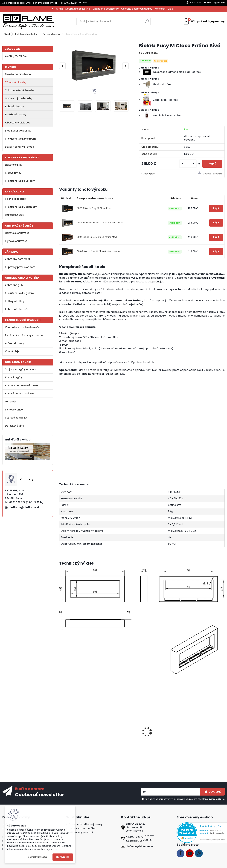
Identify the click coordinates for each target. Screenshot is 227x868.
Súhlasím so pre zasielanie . (185, 799)
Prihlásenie (195, 3)
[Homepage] (52, 9)
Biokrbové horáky (16, 115)
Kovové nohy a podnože (20, 394)
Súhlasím (63, 857)
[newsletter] (212, 792)
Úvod (7, 34)
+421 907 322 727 (135, 837)
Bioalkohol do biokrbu (18, 131)
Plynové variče (14, 410)
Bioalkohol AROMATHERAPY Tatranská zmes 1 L (78, 737)
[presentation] (62, 66)
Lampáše (11, 402)
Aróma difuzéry (15, 343)
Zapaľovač (151, 736)
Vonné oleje (12, 351)
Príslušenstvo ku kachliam (21, 207)
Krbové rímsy (13, 173)
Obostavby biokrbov (18, 123)
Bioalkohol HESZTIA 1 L (116, 736)
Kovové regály (14, 377)
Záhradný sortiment (18, 259)
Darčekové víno (15, 426)
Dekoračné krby (15, 215)
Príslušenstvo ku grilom (19, 293)
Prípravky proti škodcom (20, 267)
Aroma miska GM (196, 736)
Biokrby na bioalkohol (26, 34)
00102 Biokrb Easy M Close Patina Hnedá (98, 251)
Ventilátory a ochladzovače (22, 327)
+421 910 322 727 (135, 841)
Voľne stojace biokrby (19, 98)
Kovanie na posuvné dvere (21, 385)
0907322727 (70, 3)
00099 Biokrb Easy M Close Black (94, 208)
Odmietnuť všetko (38, 857)
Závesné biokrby (51, 34)
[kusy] (188, 164)
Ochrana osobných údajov (137, 9)
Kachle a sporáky (16, 199)
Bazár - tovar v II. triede (19, 147)
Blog (171, 9)
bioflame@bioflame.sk (45, 3)
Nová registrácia (216, 3)
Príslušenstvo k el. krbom (20, 181)
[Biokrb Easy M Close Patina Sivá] (94, 65)
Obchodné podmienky (106, 9)
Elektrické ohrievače (17, 233)
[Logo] (28, 21)
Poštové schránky (16, 418)
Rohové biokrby (15, 106)
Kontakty (160, 9)
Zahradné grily (14, 285)
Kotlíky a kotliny (15, 301)
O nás (60, 9)
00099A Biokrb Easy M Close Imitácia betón (100, 223)
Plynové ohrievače (16, 241)
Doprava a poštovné (78, 9)
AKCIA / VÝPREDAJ (16, 56)
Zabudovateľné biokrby (20, 90)
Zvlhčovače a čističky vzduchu (24, 335)
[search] (147, 22)
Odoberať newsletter (40, 794)
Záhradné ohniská (16, 309)
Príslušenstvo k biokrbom (20, 139)
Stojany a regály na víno (20, 369)
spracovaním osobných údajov (176, 799)
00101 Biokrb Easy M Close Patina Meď (97, 237)
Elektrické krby (14, 165)
